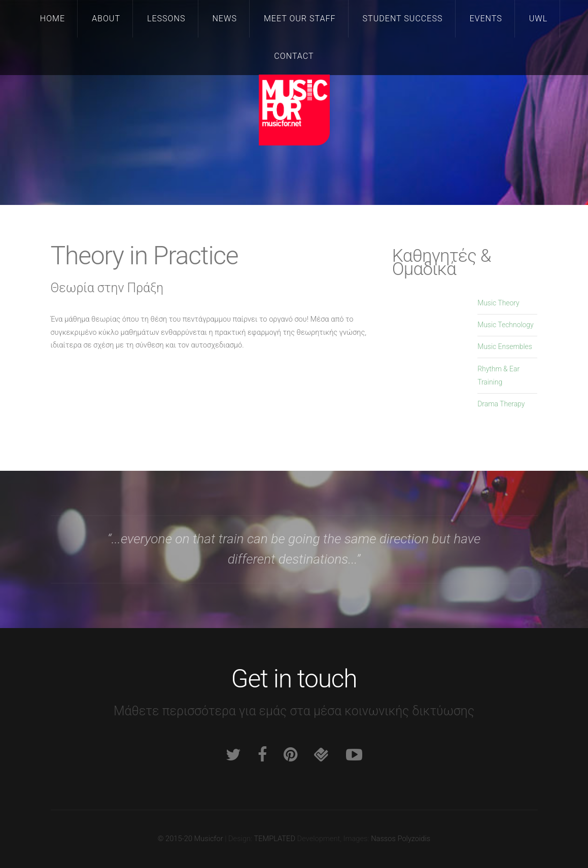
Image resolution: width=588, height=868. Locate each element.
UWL (538, 19)
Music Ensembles (505, 346)
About (106, 19)
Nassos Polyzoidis (401, 839)
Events (486, 19)
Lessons (166, 19)
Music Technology (506, 325)
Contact (294, 56)
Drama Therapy (501, 404)
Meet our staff (300, 19)
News (224, 19)
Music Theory (498, 303)
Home (53, 19)
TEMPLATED (274, 839)
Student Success (403, 19)
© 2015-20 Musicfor (191, 839)
